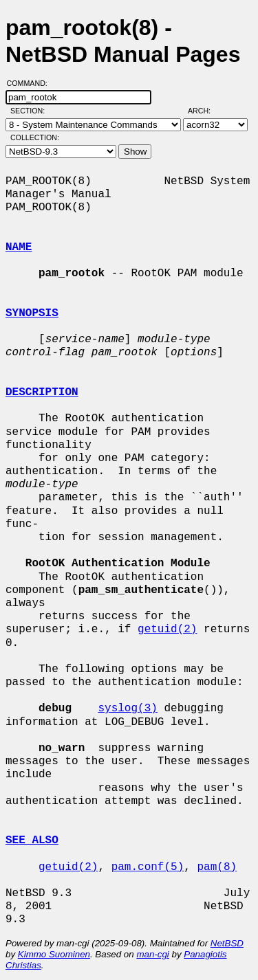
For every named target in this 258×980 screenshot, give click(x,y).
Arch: (205, 111)
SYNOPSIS (32, 313)
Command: (31, 83)
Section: (31, 111)
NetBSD (227, 943)
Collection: (35, 137)
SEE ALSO (32, 840)
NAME (19, 247)
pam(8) (217, 867)
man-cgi (152, 954)
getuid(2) (167, 630)
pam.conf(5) (148, 867)
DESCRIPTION (42, 392)
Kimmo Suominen (54, 954)
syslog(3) (127, 709)
